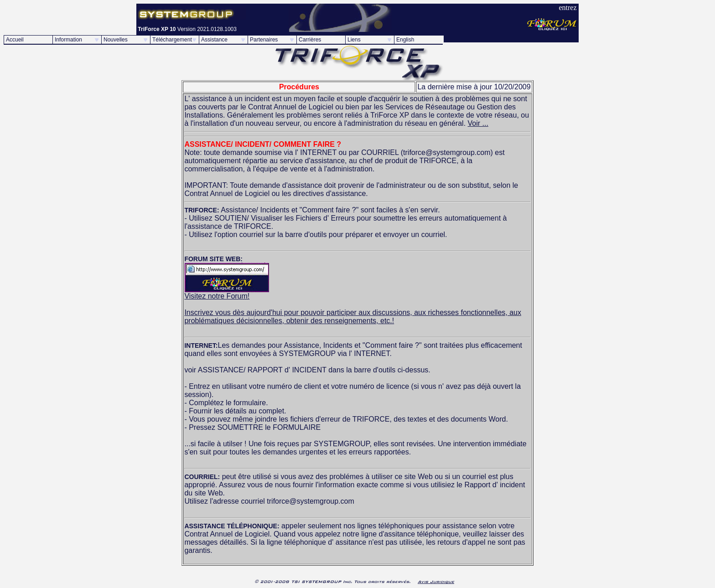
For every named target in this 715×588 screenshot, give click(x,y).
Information (68, 40)
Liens (354, 40)
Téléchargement (172, 40)
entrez (567, 8)
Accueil (15, 40)
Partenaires (264, 40)
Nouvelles (116, 40)
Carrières (310, 40)
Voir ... (478, 123)
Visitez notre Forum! (227, 293)
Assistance (214, 40)
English (405, 40)
